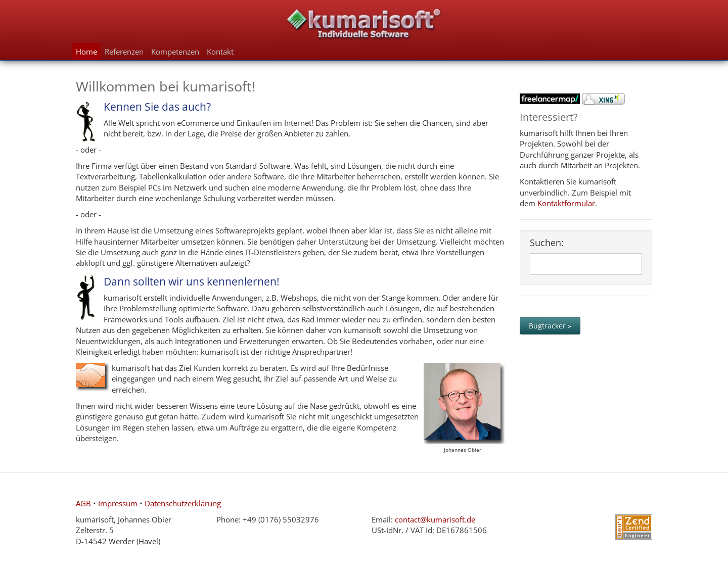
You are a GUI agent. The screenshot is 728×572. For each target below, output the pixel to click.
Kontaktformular (566, 203)
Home (86, 52)
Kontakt (220, 52)
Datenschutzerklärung (183, 503)
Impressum (118, 503)
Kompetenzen (175, 52)
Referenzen (124, 52)
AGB (83, 503)
